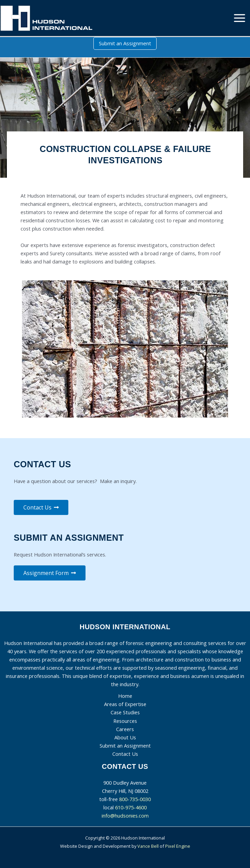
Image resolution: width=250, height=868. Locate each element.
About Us (125, 737)
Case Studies (125, 712)
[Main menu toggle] (240, 18)
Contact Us (125, 754)
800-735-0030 (135, 799)
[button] (125, 43)
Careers (125, 729)
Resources (125, 721)
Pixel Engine (178, 846)
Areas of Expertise (125, 704)
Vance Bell (148, 846)
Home (125, 696)
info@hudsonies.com (125, 816)
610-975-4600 (131, 807)
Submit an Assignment (125, 746)
